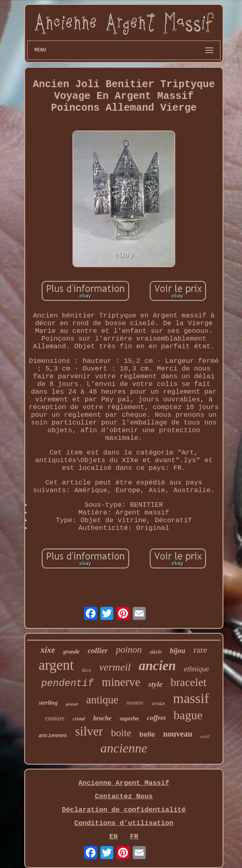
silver (89, 731)
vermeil (115, 667)
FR (134, 837)
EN (113, 837)
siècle (156, 652)
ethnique (197, 669)
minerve (121, 682)
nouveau (178, 734)
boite (121, 733)
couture (55, 718)
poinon (129, 650)
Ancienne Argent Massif (124, 783)
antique (102, 700)
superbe (129, 719)
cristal (79, 719)
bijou (178, 651)
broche (102, 718)
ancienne (124, 748)
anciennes (53, 736)
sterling (48, 703)
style (156, 684)
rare (200, 650)
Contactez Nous (124, 796)
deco (86, 670)
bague (188, 715)
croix (158, 704)
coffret (156, 718)
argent (56, 665)
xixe (48, 650)
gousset (72, 704)
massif (191, 698)
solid (205, 736)
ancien (157, 666)
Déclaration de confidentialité (124, 810)
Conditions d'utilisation (124, 823)
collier (98, 650)
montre (135, 703)
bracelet (188, 682)
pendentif (68, 683)
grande (71, 652)
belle (147, 734)
